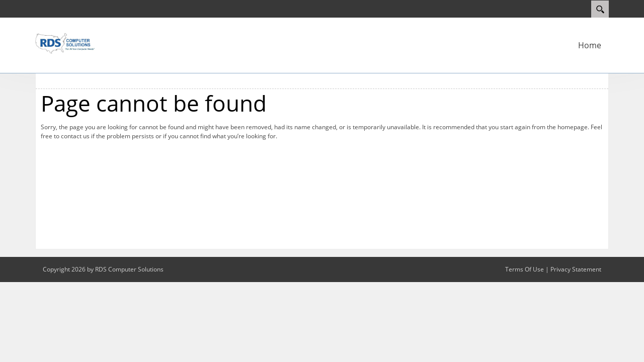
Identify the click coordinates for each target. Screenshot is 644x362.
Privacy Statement (576, 269)
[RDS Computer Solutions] (65, 42)
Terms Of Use (525, 269)
